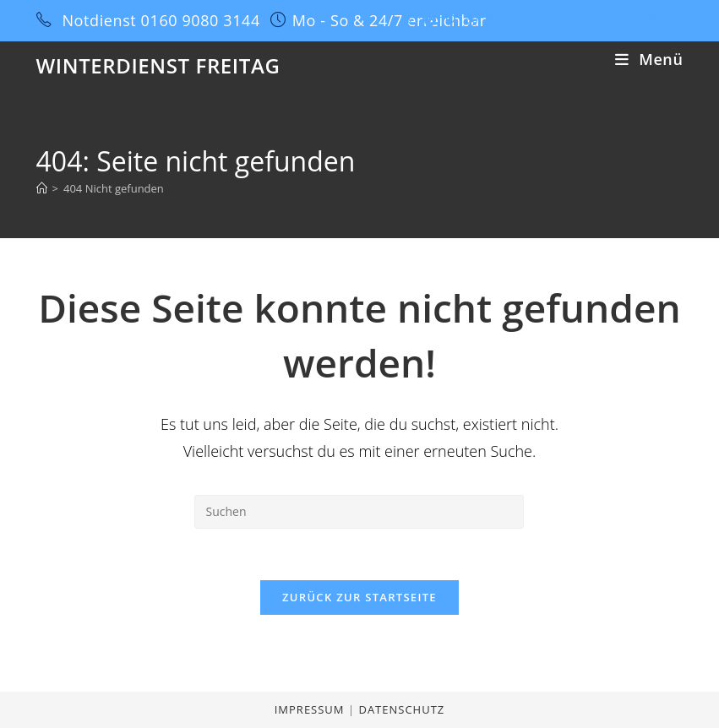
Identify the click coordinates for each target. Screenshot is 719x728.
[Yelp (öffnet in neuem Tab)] (634, 20)
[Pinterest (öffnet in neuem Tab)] (451, 20)
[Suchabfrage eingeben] (359, 512)
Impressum (311, 709)
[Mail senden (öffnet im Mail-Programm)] (655, 20)
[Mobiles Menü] (649, 59)
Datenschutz (401, 709)
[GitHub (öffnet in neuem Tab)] (551, 20)
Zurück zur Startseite (359, 597)
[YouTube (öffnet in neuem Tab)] (574, 20)
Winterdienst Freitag (158, 65)
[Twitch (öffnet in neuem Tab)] (674, 20)
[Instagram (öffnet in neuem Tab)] (493, 20)
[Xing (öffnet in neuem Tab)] (615, 20)
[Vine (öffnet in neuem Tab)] (595, 20)
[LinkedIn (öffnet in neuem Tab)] (513, 20)
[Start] (42, 188)
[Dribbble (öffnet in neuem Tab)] (471, 20)
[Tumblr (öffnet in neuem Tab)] (532, 20)
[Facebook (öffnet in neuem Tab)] (430, 20)
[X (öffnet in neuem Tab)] (408, 20)
